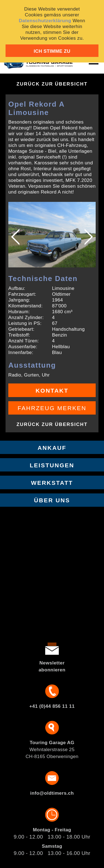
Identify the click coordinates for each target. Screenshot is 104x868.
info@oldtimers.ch (52, 793)
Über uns (52, 500)
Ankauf (52, 448)
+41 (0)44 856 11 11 (52, 706)
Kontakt (52, 391)
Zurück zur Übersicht (52, 84)
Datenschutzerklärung (45, 21)
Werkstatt (52, 483)
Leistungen (52, 465)
